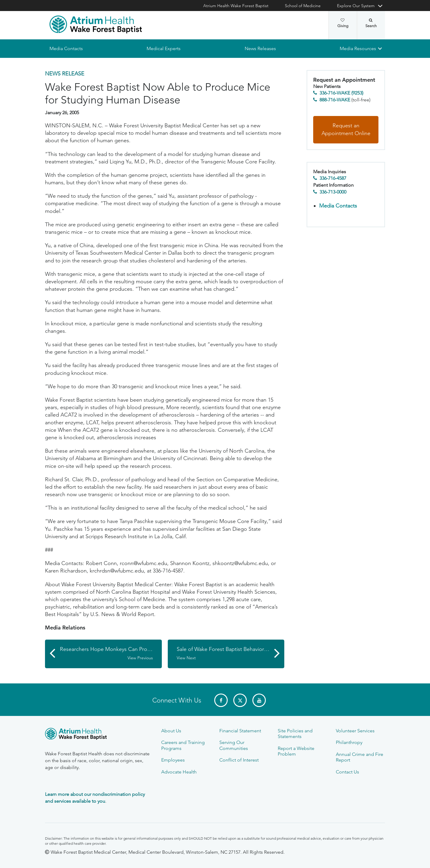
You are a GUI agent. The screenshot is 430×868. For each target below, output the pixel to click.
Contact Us (347, 772)
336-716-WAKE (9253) (341, 93)
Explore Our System (356, 6)
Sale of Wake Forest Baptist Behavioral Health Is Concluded (231, 654)
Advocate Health (179, 772)
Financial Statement (240, 731)
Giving (343, 23)
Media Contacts (66, 48)
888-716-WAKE (335, 100)
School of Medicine (303, 6)
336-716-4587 (333, 178)
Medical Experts (164, 48)
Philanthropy (349, 742)
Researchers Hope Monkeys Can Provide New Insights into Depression (111, 654)
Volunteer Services (355, 731)
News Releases (260, 48)
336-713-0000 (333, 192)
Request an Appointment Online (346, 130)
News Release (65, 74)
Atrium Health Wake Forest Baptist (236, 6)
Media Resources (358, 48)
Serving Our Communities (234, 745)
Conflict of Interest (239, 760)
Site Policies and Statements (295, 734)
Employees (173, 760)
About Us (171, 731)
